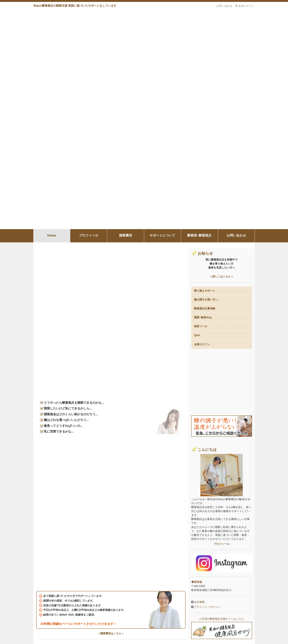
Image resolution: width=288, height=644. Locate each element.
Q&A (197, 114)
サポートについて (162, 14)
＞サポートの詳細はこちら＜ (111, 406)
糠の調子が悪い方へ (206, 78)
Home (52, 14)
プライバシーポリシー (207, 367)
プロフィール (89, 14)
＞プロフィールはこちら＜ (111, 319)
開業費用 (126, 14)
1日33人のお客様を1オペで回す (55, 524)
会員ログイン (245, 6)
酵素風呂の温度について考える (55, 501)
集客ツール (201, 105)
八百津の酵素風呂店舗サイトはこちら (222, 379)
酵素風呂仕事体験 (205, 87)
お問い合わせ (224, 6)
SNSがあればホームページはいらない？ (60, 483)
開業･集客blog (203, 96)
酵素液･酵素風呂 (199, 14)
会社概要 (199, 362)
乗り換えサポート (205, 69)
